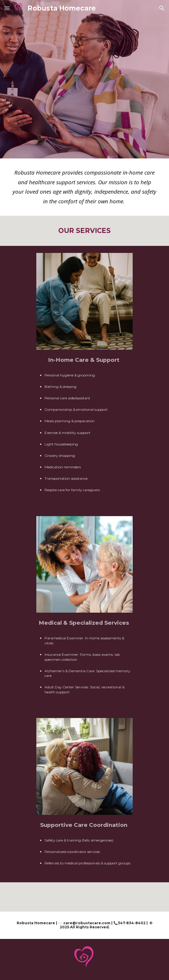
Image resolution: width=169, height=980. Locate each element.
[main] (85, 187)
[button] (7, 8)
